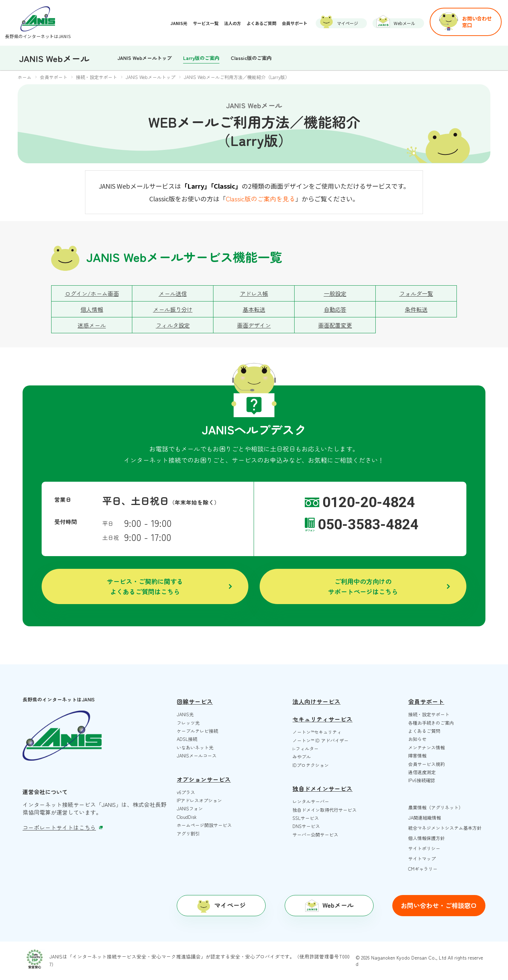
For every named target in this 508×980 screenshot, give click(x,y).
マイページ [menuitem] (347, 23)
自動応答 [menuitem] (335, 309)
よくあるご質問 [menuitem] (261, 23)
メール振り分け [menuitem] (173, 309)
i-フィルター (306, 748)
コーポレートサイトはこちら (63, 827)
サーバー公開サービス (315, 835)
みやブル (302, 757)
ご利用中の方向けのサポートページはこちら (363, 586)
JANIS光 (185, 714)
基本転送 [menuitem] (254, 309)
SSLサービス (306, 818)
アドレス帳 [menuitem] (254, 293)
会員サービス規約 (427, 764)
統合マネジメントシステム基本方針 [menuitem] (445, 828)
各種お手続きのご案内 (431, 723)
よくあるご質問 (424, 731)
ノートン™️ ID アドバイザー (320, 740)
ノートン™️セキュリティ (317, 732)
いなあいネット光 (195, 747)
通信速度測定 (422, 772)
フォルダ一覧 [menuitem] (416, 293)
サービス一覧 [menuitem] (206, 23)
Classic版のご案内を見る (261, 199)
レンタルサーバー (311, 801)
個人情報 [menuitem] (92, 309)
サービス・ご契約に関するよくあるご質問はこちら (145, 586)
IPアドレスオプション (199, 800)
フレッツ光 (188, 723)
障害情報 (417, 756)
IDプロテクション (311, 765)
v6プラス (186, 792)
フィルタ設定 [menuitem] (173, 325)
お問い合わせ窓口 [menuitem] (477, 22)
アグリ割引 (188, 833)
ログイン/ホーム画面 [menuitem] (92, 293)
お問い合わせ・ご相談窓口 (439, 905)
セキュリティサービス (322, 719)
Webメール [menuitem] (404, 23)
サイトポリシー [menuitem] (424, 848)
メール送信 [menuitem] (173, 293)
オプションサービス (204, 779)
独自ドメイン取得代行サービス (325, 810)
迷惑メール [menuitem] (92, 325)
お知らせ (417, 739)
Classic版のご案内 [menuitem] (251, 58)
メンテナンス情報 (427, 747)
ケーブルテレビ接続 (197, 731)
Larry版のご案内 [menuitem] (201, 58)
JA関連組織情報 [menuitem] (425, 818)
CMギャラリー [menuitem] (423, 869)
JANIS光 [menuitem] (179, 23)
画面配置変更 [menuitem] (335, 325)
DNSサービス (306, 826)
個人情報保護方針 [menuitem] (427, 838)
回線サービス (195, 701)
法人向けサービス (316, 701)
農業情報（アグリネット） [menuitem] (436, 807)
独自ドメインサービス (322, 789)
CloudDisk (187, 817)
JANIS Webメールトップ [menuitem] (145, 58)
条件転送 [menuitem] (416, 309)
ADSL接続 (187, 739)
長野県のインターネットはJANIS (38, 36)
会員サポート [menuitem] (295, 23)
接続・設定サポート (429, 714)
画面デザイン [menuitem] (254, 325)
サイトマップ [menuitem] (422, 859)
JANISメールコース (197, 756)
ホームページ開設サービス (204, 825)
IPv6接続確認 (422, 780)
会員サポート (426, 701)
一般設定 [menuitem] (335, 293)
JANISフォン (190, 808)
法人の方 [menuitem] (232, 23)
